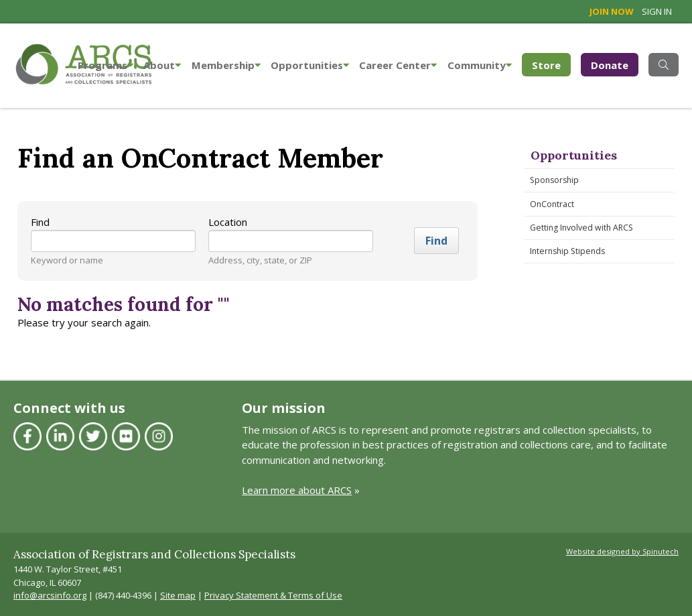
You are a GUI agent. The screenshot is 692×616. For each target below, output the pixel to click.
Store (551, 64)
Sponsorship (554, 180)
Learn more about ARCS (297, 490)
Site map (178, 595)
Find (40, 222)
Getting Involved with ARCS (581, 228)
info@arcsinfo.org (50, 595)
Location (228, 222)
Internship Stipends (567, 251)
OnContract (552, 204)
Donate (610, 65)
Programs (106, 65)
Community (480, 65)
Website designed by (622, 551)
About (162, 65)
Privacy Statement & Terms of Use (273, 595)
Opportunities (310, 65)
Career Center (398, 65)
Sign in (657, 11)
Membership (226, 65)
